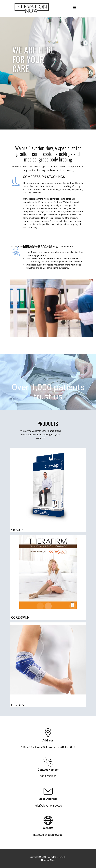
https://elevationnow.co (48, 835)
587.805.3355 (48, 776)
